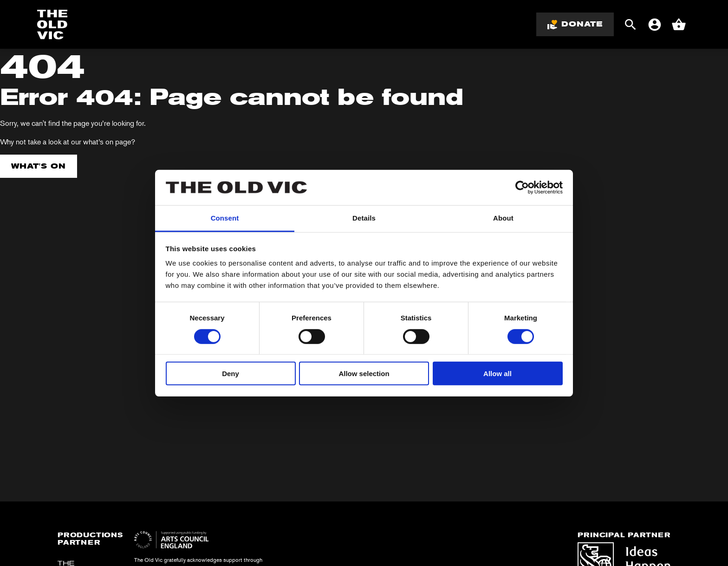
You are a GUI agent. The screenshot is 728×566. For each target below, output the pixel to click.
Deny (231, 374)
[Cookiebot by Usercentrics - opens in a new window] (522, 188)
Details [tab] (364, 218)
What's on (39, 166)
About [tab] (503, 218)
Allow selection (364, 374)
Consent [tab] (225, 218)
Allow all (497, 374)
